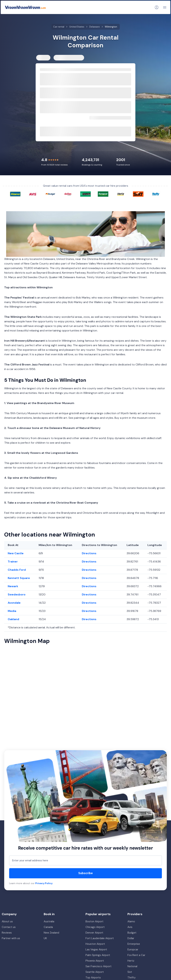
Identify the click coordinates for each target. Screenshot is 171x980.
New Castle (16, 553)
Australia (49, 921)
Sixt (130, 972)
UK (45, 938)
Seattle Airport (95, 972)
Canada (48, 927)
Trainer (13, 562)
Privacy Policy (44, 883)
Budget (132, 933)
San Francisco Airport (98, 966)
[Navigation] (165, 7)
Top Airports (93, 978)
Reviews (7, 933)
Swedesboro (17, 594)
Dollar (131, 938)
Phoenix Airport (95, 961)
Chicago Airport (95, 927)
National (132, 966)
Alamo (131, 921)
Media (12, 611)
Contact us (9, 927)
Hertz (131, 961)
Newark (13, 586)
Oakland (13, 619)
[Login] (157, 7)
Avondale (14, 603)
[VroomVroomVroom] (25, 7)
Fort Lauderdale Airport (100, 938)
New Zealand (51, 933)
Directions (89, 553)
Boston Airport (94, 921)
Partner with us (11, 938)
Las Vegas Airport (96, 950)
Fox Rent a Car (136, 955)
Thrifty (131, 978)
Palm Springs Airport (98, 955)
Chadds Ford (17, 570)
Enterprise (134, 944)
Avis (130, 927)
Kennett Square (19, 578)
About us (7, 921)
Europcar (133, 950)
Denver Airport (94, 933)
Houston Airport (95, 944)
